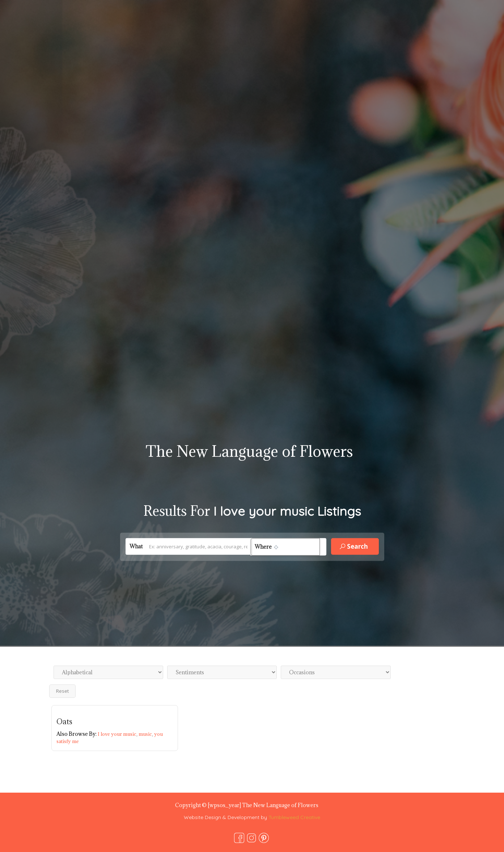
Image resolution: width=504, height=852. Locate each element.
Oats (64, 722)
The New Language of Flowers (249, 451)
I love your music (118, 734)
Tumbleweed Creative (294, 817)
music (146, 734)
